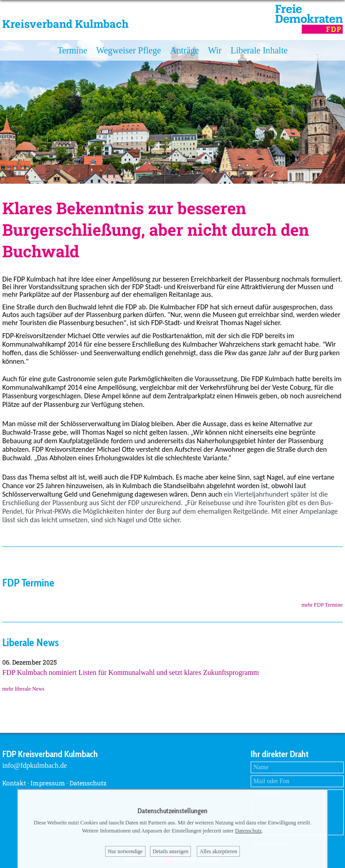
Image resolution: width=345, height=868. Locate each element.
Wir (215, 50)
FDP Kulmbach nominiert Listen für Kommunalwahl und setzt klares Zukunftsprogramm (130, 672)
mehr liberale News (23, 689)
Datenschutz (88, 783)
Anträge (184, 50)
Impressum (48, 783)
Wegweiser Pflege (128, 50)
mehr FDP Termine (322, 605)
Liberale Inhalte (259, 50)
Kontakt (14, 783)
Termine (72, 50)
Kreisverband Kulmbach (65, 24)
